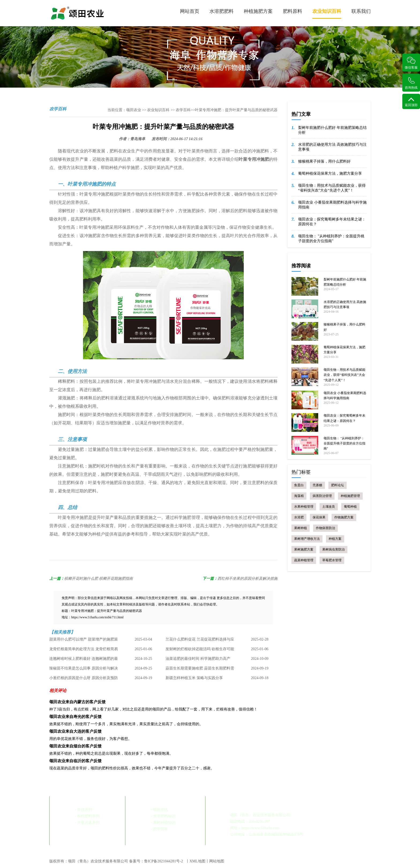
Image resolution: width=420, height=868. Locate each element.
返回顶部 (411, 102)
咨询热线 (411, 83)
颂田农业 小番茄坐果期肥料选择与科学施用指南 (332, 205)
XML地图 (197, 861)
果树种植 (301, 528)
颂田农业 (134, 110)
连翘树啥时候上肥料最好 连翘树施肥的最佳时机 (84, 660)
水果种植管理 (304, 507)
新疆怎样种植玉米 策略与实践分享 (194, 678)
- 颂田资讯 (159, 810)
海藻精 (299, 496)
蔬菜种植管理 (304, 560)
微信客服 (411, 63)
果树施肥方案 (304, 549)
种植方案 (335, 539)
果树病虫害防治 (333, 549)
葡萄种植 (350, 507)
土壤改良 (329, 507)
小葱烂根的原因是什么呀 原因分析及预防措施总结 (84, 679)
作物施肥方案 (344, 517)
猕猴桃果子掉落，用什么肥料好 (324, 161)
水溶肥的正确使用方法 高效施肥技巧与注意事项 (332, 147)
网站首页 (190, 11)
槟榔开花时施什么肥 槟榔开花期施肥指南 (99, 579)
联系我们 (361, 11)
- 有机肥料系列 (87, 816)
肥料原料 (292, 11)
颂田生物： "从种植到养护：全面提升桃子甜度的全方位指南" (331, 239)
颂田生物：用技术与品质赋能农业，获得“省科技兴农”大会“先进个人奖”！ (332, 188)
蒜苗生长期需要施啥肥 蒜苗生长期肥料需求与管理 (200, 670)
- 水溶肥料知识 (163, 816)
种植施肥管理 (350, 496)
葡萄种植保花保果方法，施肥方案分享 (330, 173)
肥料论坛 (337, 485)
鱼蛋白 (299, 485)
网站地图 (217, 861)
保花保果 (319, 517)
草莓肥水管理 (332, 560)
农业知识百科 (327, 14)
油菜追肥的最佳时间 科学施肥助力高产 (198, 659)
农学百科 (183, 110)
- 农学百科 (159, 829)
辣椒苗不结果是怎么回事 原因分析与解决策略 (84, 670)
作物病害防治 (325, 528)
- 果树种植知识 (163, 823)
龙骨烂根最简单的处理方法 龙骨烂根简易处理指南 (84, 650)
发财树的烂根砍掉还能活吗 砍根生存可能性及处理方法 (200, 650)
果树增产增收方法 (307, 539)
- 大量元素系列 (87, 823)
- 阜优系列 (84, 810)
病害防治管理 (322, 496)
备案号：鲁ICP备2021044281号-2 (156, 861)
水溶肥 (299, 517)
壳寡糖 (317, 485)
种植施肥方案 (258, 11)
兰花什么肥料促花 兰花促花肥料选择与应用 (200, 641)
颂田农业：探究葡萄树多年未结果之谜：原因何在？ (332, 222)
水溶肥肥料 (222, 11)
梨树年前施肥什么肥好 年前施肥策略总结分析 (332, 130)
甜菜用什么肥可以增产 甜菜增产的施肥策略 (84, 641)
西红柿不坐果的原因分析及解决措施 (247, 579)
